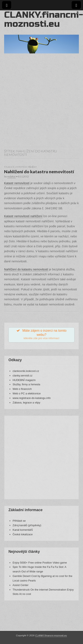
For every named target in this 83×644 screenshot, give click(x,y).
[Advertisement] (39, 104)
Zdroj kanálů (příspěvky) (27, 525)
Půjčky (32, 167)
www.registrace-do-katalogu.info (32, 398)
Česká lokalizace (23, 534)
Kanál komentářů (23, 530)
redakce (11, 176)
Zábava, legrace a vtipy (26, 403)
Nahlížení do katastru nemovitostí (39, 172)
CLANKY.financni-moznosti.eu (44, 19)
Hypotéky (21, 167)
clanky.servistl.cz (23, 376)
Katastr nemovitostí (17, 183)
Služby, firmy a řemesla (26, 384)
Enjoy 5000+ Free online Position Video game (40, 563)
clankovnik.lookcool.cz (26, 371)
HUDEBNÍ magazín (24, 380)
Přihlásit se (19, 521)
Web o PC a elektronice (27, 393)
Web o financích (22, 389)
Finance (9, 167)
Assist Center (21, 585)
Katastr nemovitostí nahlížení (23, 216)
